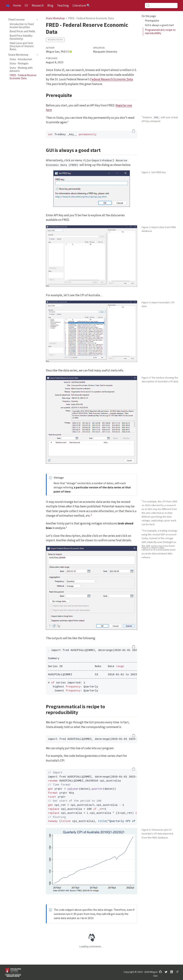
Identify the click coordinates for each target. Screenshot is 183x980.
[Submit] (148, 5)
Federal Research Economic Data (111, 79)
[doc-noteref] (68, 122)
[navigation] (21, 20)
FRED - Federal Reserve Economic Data (91, 18)
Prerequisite (152, 21)
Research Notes (55, 40)
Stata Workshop (55, 18)
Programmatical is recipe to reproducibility (160, 32)
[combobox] (161, 6)
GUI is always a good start (159, 25)
